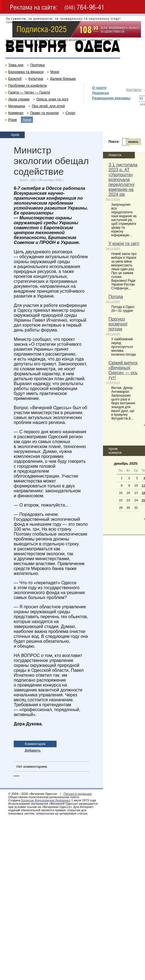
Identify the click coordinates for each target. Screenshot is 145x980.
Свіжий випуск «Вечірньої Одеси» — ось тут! (123, 370)
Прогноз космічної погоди (118, 324)
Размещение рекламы (111, 98)
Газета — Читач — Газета (29, 92)
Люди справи (19, 99)
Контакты (134, 90)
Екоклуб (15, 79)
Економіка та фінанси (26, 72)
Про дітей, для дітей (48, 106)
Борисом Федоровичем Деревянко (46, 800)
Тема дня (16, 65)
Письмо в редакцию (78, 794)
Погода (116, 297)
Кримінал (16, 113)
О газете (99, 88)
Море (55, 72)
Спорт (71, 113)
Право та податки (44, 113)
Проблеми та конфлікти (27, 85)
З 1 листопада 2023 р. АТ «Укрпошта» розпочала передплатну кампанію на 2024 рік (123, 180)
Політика (37, 65)
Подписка (100, 93)
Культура (36, 79)
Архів (27, 120)
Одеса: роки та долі (52, 99)
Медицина (17, 106)
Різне (12, 120)
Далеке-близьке (63, 79)
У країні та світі (124, 244)
